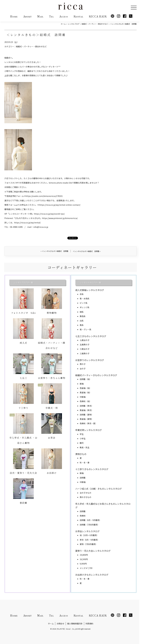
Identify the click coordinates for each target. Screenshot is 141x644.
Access (64, 17)
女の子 (83, 369)
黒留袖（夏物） (86, 419)
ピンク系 (84, 303)
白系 (82, 321)
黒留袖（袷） (86, 392)
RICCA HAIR (98, 17)
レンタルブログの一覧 (23, 283)
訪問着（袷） (86, 379)
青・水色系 (85, 299)
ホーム (51, 624)
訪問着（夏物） (86, 415)
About (27, 17)
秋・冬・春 (85, 463)
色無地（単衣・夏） (88, 423)
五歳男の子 (85, 345)
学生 (82, 434)
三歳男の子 (85, 353)
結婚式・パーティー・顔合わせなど (31, 46)
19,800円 (84, 555)
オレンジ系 (85, 307)
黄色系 (83, 316)
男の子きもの (86, 497)
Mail (40, 17)
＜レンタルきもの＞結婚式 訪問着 (54, 251)
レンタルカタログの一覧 (90, 283)
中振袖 (83, 397)
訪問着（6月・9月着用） (90, 520)
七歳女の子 (85, 340)
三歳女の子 (85, 349)
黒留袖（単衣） (86, 410)
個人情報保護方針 (75, 624)
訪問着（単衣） (86, 406)
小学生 (83, 438)
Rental (78, 17)
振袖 (82, 384)
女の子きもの (86, 493)
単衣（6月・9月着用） (90, 540)
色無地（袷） (86, 401)
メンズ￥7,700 (86, 568)
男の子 (83, 364)
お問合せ (60, 624)
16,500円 (84, 559)
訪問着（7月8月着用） (90, 525)
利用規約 (89, 624)
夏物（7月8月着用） (89, 544)
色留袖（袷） (86, 388)
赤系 (82, 294)
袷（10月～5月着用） (89, 535)
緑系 (82, 312)
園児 (82, 443)
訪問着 (83, 478)
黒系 (82, 325)
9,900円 (83, 564)
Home (14, 17)
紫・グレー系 (86, 329)
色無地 (83, 516)
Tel (51, 17)
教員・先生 (85, 447)
